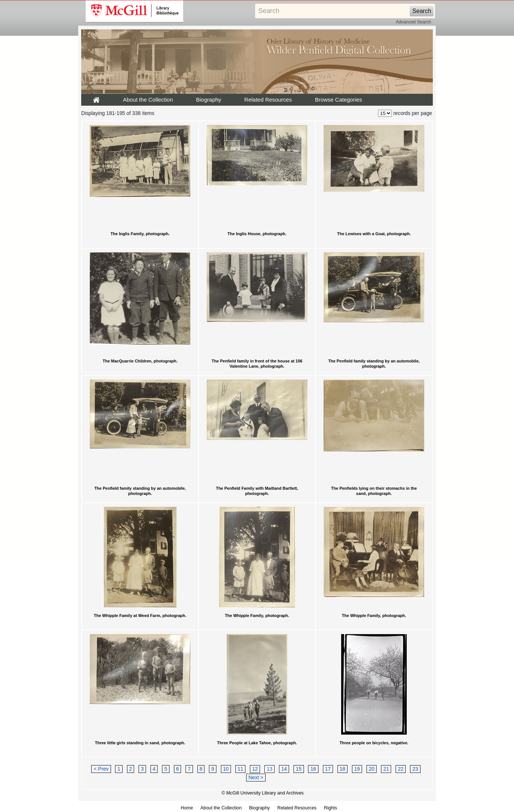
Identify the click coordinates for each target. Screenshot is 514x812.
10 (226, 769)
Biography (209, 100)
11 (240, 769)
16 (313, 769)
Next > (256, 778)
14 (284, 769)
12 (255, 769)
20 (372, 769)
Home (187, 808)
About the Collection (148, 100)
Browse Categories (338, 100)
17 (328, 769)
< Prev (101, 769)
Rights (331, 808)
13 (269, 769)
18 (342, 769)
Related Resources (268, 100)
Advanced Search (414, 22)
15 (299, 769)
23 (415, 769)
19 (357, 769)
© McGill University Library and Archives (263, 793)
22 (401, 769)
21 (386, 769)
